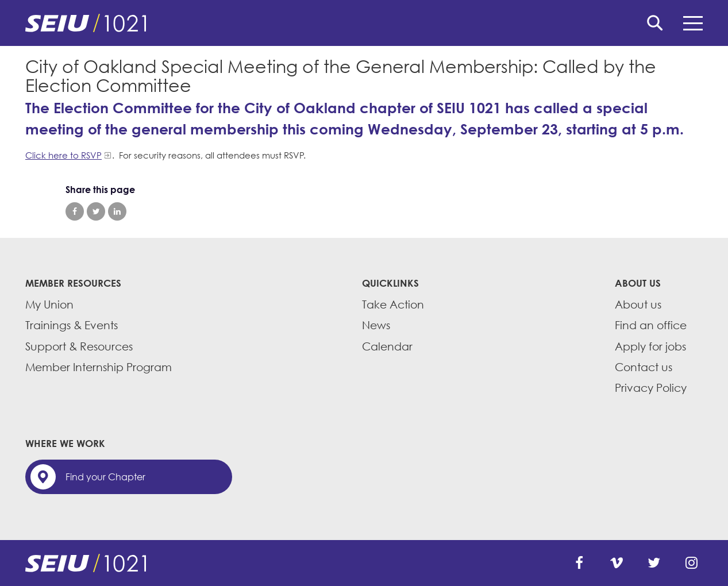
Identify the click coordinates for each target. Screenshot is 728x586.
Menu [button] (693, 23)
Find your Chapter (105, 477)
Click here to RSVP (63, 155)
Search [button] (655, 23)
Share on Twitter (96, 211)
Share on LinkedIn (117, 211)
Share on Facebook (75, 211)
